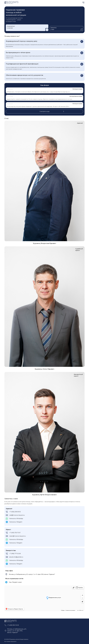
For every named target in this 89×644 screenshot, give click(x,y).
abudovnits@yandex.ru (16, 557)
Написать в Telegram (16, 522)
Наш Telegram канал (15, 582)
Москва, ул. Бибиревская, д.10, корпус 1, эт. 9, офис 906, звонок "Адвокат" (32, 574)
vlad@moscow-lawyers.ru (17, 515)
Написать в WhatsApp (16, 519)
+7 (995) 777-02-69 (15, 554)
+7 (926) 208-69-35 (15, 512)
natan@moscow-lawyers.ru (18, 536)
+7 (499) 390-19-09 (13, 625)
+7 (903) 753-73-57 (15, 533)
